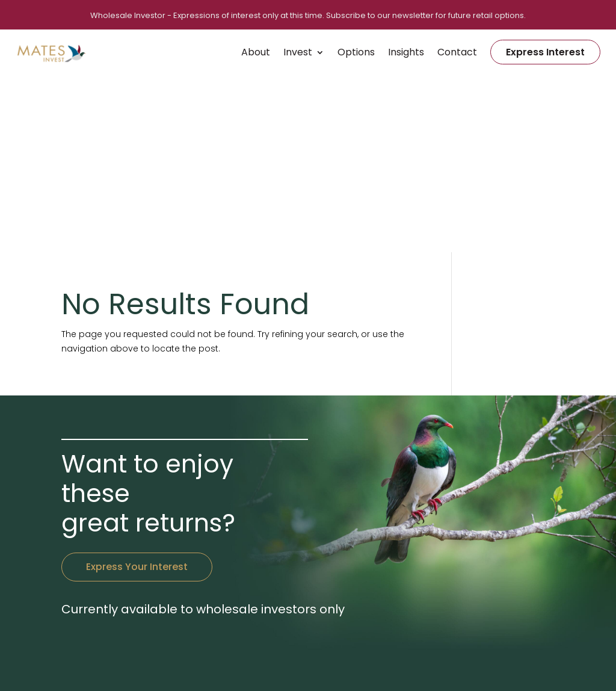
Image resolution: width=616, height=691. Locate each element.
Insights (406, 52)
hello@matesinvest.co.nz (284, 544)
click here (231, 630)
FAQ (494, 599)
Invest (298, 52)
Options (356, 52)
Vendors (503, 529)
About (256, 52)
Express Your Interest (137, 397)
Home (413, 529)
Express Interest (545, 52)
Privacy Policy (358, 665)
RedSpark (467, 665)
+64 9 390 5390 (264, 529)
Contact (457, 52)
